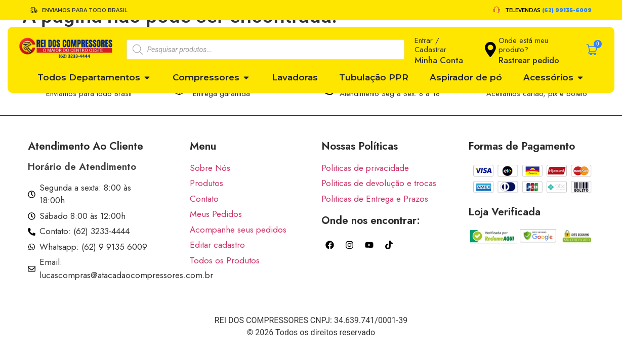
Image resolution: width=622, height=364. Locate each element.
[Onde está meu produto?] (490, 50)
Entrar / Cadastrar (430, 45)
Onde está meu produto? (523, 45)
